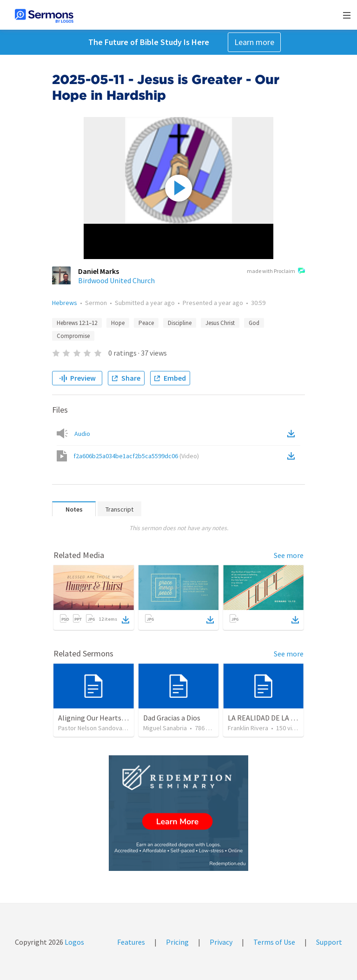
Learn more (254, 42)
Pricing (177, 942)
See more (289, 555)
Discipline (180, 323)
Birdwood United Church (116, 280)
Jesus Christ (220, 323)
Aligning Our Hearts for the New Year (116, 718)
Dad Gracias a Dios (172, 718)
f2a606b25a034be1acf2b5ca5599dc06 (136, 456)
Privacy (221, 942)
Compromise (73, 336)
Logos (74, 942)
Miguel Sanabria (165, 728)
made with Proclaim (276, 272)
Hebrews (65, 303)
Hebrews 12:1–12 (77, 323)
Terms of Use (274, 942)
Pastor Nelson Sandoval (91, 728)
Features (131, 942)
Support (329, 942)
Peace (146, 323)
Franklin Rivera (248, 728)
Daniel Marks (99, 271)
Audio (82, 434)
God (254, 323)
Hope (118, 323)
